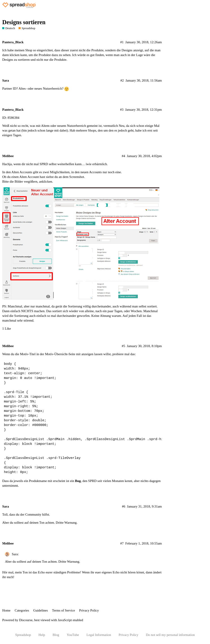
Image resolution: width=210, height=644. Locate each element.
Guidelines (40, 610)
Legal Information (99, 635)
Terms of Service (63, 610)
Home (6, 610)
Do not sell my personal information (170, 635)
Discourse (26, 620)
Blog (56, 635)
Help (42, 635)
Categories (22, 610)
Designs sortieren (24, 22)
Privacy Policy (89, 610)
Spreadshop (23, 635)
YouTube (73, 635)
